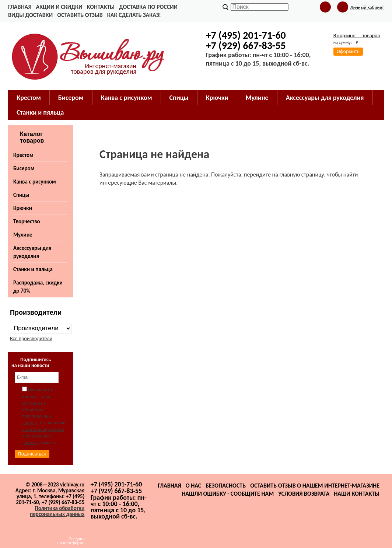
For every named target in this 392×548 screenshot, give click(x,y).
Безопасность (226, 486)
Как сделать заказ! (134, 15)
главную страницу (302, 174)
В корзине (357, 36)
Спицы (21, 195)
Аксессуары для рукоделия (32, 252)
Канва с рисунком (35, 182)
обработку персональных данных (37, 416)
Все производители (31, 338)
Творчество (27, 221)
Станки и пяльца (33, 269)
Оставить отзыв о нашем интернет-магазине (315, 486)
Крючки (23, 208)
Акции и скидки (59, 7)
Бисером (24, 168)
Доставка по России (148, 7)
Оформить (348, 51)
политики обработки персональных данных (43, 436)
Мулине (23, 235)
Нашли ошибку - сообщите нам (228, 494)
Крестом (23, 155)
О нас (193, 486)
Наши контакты (357, 494)
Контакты (101, 7)
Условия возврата (304, 494)
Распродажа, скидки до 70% (38, 287)
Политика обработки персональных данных (57, 511)
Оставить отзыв (80, 15)
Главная (20, 7)
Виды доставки (30, 15)
